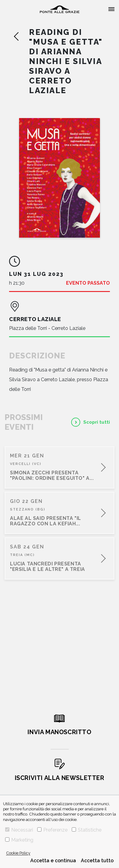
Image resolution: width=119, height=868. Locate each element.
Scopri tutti (97, 422)
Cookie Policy (18, 853)
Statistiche (87, 830)
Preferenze (52, 830)
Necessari (19, 830)
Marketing (19, 840)
